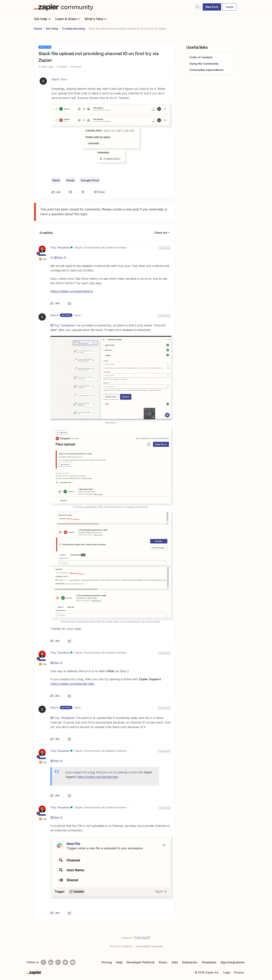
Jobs (175, 962)
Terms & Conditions (121, 946)
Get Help (43, 19)
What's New (96, 19)
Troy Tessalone (60, 247)
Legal (227, 972)
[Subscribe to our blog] (58, 962)
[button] (212, 7)
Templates (209, 962)
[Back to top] (265, 941)
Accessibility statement (149, 946)
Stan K (55, 79)
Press (163, 962)
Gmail (70, 180)
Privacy (239, 972)
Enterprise (190, 962)
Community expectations (207, 70)
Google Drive (90, 180)
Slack (56, 180)
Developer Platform (141, 962)
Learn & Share (68, 19)
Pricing (107, 962)
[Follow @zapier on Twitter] (65, 962)
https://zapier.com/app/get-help (72, 684)
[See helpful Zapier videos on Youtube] (73, 962)
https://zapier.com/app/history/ (72, 291)
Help (119, 962)
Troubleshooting (73, 29)
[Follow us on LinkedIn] (51, 962)
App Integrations (233, 962)
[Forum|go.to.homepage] (65, 7)
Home (38, 29)
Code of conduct (201, 57)
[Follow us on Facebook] (43, 962)
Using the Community (204, 64)
